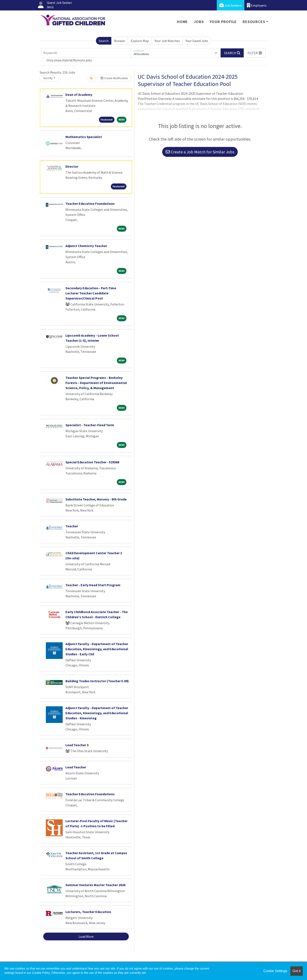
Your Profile (223, 22)
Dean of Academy (79, 95)
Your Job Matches (167, 41)
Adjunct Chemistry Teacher (86, 246)
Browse (119, 41)
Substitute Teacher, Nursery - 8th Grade (96, 499)
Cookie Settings (275, 971)
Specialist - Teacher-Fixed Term (90, 425)
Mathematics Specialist (84, 137)
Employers (257, 5)
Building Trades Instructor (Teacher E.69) (97, 681)
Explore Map (140, 41)
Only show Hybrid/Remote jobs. (70, 60)
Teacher (72, 526)
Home (182, 22)
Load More (86, 936)
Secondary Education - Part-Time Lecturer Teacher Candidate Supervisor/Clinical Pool (91, 293)
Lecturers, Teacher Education (88, 912)
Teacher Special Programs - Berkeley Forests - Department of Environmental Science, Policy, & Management (96, 383)
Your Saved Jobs (197, 41)
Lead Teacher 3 (77, 745)
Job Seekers (231, 5)
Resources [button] (254, 22)
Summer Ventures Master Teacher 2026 (95, 885)
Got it (297, 971)
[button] (255, 53)
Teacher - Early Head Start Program (93, 585)
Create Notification (114, 78)
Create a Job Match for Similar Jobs (200, 152)
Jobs (199, 22)
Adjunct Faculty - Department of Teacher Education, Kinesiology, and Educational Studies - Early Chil (97, 649)
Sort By (48, 78)
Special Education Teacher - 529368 (92, 462)
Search (104, 41)
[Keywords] (86, 53)
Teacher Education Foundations (90, 204)
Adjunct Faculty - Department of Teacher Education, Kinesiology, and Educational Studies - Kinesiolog (97, 713)
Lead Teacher (76, 767)
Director (72, 166)
